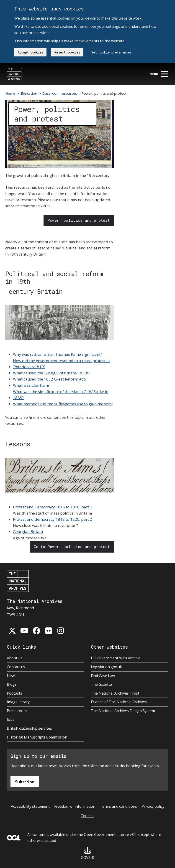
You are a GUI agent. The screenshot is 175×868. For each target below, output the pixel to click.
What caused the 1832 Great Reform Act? (50, 379)
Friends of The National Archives (119, 702)
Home (10, 93)
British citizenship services (29, 728)
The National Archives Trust (115, 693)
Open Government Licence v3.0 (110, 835)
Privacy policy (153, 806)
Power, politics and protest (79, 220)
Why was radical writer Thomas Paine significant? (58, 354)
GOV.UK (87, 854)
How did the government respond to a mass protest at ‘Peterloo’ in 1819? (62, 364)
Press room (17, 711)
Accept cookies (31, 52)
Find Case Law (103, 676)
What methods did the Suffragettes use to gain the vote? (63, 404)
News (12, 676)
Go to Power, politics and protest (72, 547)
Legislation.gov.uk (106, 667)
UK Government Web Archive (116, 658)
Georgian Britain (28, 532)
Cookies (87, 816)
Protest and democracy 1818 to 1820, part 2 (53, 519)
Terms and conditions (118, 806)
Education (29, 93)
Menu (159, 74)
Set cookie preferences (111, 52)
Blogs (12, 684)
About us (15, 658)
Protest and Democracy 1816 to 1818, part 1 (53, 507)
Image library (18, 702)
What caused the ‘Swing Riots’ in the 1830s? (52, 373)
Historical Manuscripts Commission (37, 737)
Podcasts (14, 693)
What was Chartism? (31, 385)
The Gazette (101, 684)
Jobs (11, 719)
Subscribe (25, 782)
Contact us (16, 667)
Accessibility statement (30, 806)
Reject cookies (67, 52)
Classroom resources (59, 93)
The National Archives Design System (123, 711)
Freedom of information (75, 806)
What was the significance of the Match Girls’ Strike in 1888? (61, 395)
